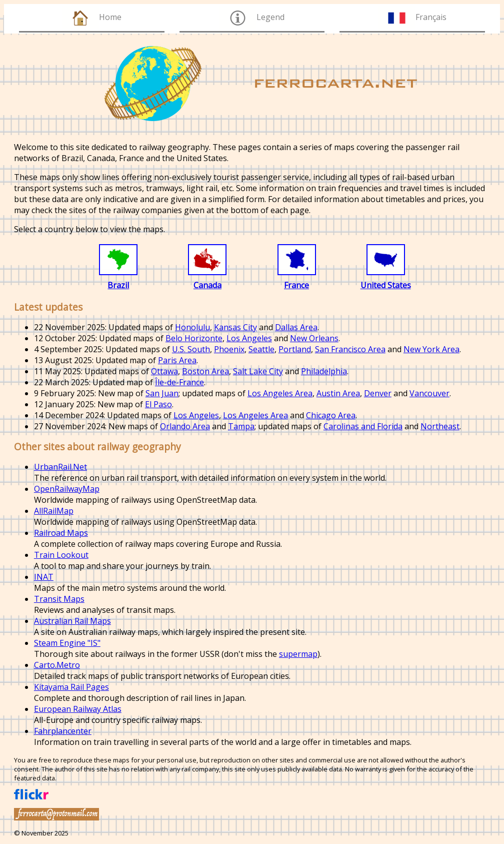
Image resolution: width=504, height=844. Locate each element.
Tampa (241, 426)
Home (110, 17)
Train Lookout (61, 555)
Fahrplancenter (63, 731)
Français (431, 17)
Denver (378, 393)
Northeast (440, 426)
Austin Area (338, 393)
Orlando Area (185, 426)
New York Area (431, 349)
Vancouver (429, 393)
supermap (298, 654)
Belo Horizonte (194, 338)
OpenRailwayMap (67, 489)
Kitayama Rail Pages (71, 687)
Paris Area (177, 360)
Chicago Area (331, 415)
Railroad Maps (61, 533)
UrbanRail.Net (60, 467)
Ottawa (164, 371)
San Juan (162, 393)
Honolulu (192, 327)
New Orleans (314, 338)
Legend (270, 17)
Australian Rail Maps (72, 621)
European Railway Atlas (78, 709)
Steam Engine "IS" (67, 643)
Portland (295, 349)
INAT (44, 577)
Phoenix (229, 349)
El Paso (158, 404)
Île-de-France (179, 382)
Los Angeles (249, 338)
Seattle (261, 349)
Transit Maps (59, 599)
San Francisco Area (350, 349)
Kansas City (235, 327)
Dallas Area (296, 327)
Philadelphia (324, 371)
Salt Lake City (258, 371)
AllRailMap (54, 511)
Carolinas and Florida (363, 426)
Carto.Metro (57, 665)
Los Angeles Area (280, 393)
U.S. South (191, 349)
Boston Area (205, 371)
